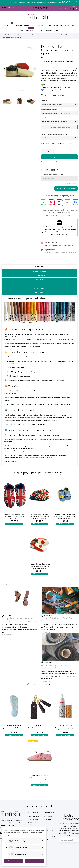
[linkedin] (44, 8)
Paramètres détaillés (35, 861)
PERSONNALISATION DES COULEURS (39, 284)
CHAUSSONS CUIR (40, 25)
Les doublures (39, 275)
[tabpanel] (20, 69)
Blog (76, 2)
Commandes (47, 822)
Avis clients (39, 293)
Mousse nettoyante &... (65, 725)
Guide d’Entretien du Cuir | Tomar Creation (58, 620)
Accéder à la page (13, 861)
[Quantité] (48, 151)
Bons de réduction (49, 831)
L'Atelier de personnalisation (47, 30)
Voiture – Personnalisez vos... (65, 514)
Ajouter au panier (59, 157)
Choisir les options (14, 524)
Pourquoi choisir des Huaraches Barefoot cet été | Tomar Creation (19, 620)
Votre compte (49, 812)
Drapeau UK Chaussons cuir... (14, 514)
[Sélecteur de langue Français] (10, 8)
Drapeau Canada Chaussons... (40, 564)
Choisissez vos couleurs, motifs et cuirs (54, 174)
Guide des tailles (33, 819)
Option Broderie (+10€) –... (40, 775)
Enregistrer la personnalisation (66, 188)
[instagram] (41, 8)
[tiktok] (47, 8)
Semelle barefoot (39, 271)
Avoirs (46, 825)
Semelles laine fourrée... (14, 725)
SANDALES (9, 24)
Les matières (39, 280)
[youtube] (36, 8)
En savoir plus (6, 635)
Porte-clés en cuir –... (39, 725)
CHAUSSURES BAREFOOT (23, 25)
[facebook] (33, 8)
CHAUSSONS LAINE (56, 25)
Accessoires (69, 25)
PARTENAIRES (67, 2)
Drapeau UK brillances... (39, 514)
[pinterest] (39, 8)
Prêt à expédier (28, 30)
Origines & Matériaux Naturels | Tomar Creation (57, 666)
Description (39, 267)
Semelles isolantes (39, 288)
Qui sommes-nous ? (34, 816)
